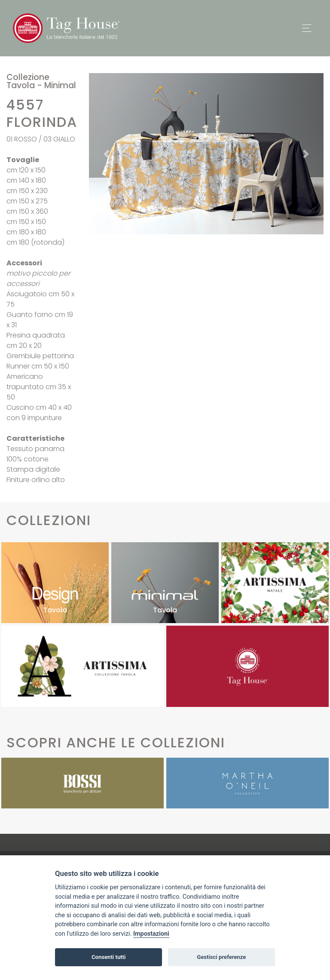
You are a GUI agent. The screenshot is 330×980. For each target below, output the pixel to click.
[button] (107, 154)
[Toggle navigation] (307, 28)
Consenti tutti (108, 957)
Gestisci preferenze (221, 957)
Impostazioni (151, 934)
